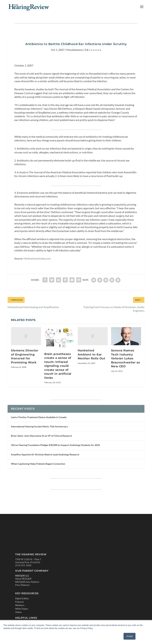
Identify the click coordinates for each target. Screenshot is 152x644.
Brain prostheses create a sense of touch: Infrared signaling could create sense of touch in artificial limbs (58, 366)
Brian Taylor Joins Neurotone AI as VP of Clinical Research (41, 436)
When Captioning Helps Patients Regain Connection (38, 464)
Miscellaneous (75, 50)
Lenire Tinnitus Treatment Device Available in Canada (39, 417)
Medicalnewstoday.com (37, 258)
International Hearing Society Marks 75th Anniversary (39, 426)
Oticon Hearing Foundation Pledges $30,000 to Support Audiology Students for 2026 (55, 445)
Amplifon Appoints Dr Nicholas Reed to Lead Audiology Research (45, 454)
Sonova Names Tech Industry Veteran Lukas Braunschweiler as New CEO (126, 358)
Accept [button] (130, 636)
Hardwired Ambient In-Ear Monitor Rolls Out (92, 354)
